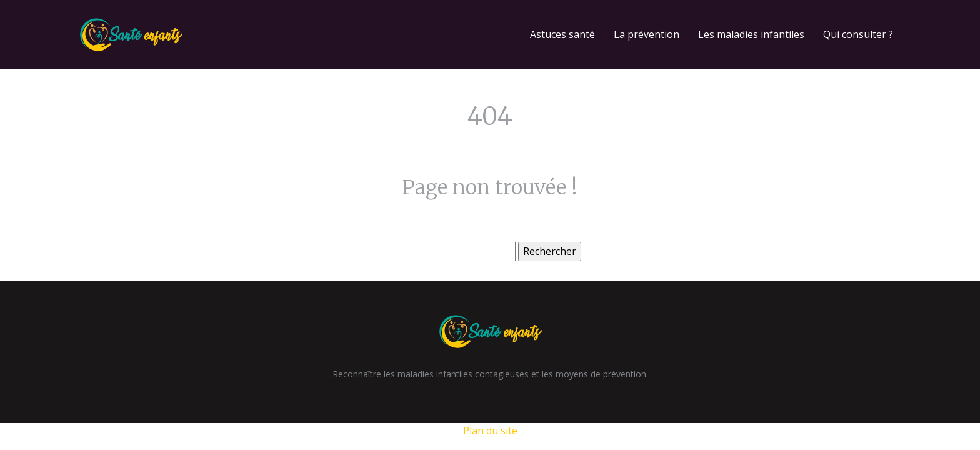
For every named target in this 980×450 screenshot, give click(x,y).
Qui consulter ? (858, 34)
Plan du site (490, 431)
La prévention (647, 34)
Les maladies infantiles (751, 34)
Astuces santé (562, 34)
